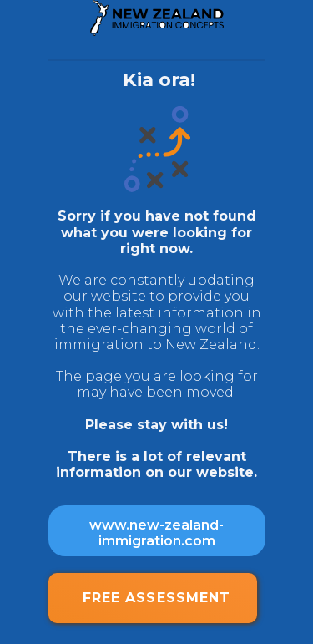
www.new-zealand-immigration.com (156, 533)
